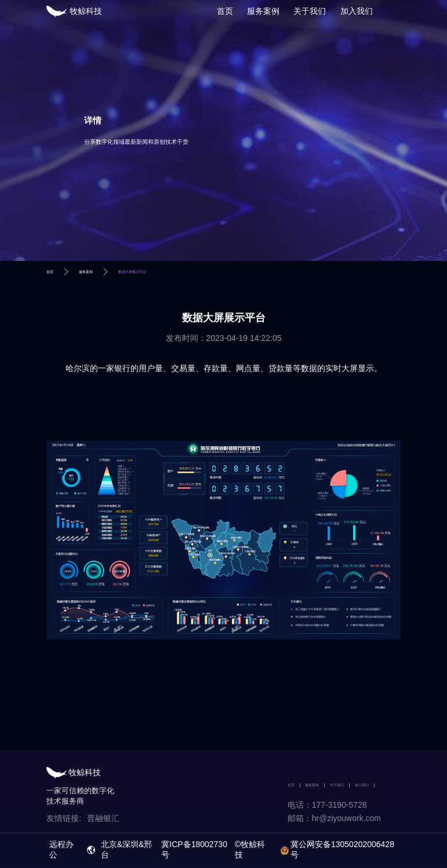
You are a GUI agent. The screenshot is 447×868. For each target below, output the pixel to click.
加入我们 (357, 11)
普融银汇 (103, 818)
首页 (225, 11)
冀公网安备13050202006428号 (342, 849)
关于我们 (310, 11)
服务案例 (263, 11)
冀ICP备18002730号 (194, 849)
